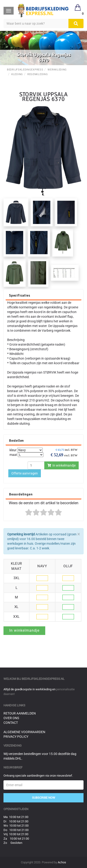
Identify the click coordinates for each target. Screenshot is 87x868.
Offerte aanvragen (25, 473)
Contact (11, 723)
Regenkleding (38, 74)
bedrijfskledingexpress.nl (43, 679)
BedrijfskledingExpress (25, 70)
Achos (62, 862)
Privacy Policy (16, 737)
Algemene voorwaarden (24, 732)
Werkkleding (57, 70)
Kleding (17, 74)
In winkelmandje (61, 465)
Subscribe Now (44, 798)
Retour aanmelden (20, 713)
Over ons (11, 718)
